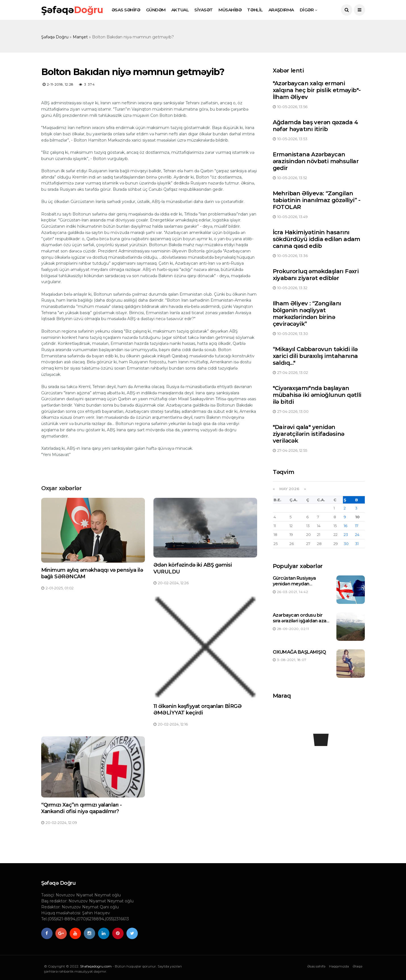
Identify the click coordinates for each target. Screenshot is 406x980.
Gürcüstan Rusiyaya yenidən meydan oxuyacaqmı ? (294, 584)
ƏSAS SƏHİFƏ (126, 10)
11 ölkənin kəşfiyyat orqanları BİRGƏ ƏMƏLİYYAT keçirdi (198, 709)
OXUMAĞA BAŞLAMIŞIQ (299, 652)
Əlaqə (357, 966)
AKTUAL (180, 10)
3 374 (87, 84)
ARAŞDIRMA (281, 10)
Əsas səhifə (316, 966)
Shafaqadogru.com (96, 966)
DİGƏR (307, 10)
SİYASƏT (204, 10)
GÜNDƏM (156, 10)
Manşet (80, 37)
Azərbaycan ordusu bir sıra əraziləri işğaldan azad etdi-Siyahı (301, 621)
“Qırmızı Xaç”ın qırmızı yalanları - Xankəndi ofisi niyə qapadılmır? (82, 808)
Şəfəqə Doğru (55, 37)
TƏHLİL (255, 10)
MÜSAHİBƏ (230, 10)
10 (357, 517)
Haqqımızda (339, 966)
